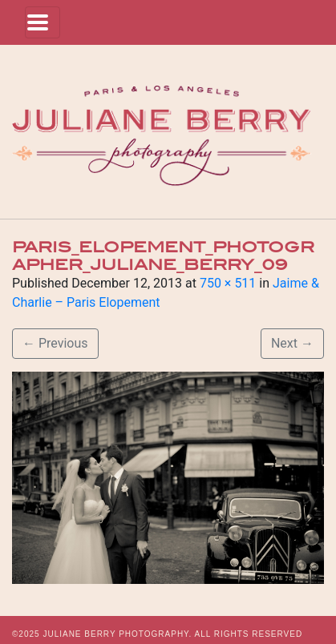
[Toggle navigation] (43, 22)
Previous (55, 343)
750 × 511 (228, 283)
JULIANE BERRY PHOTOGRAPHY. (117, 634)
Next (292, 343)
